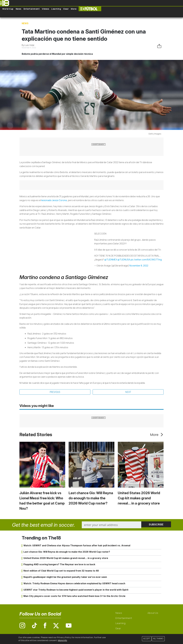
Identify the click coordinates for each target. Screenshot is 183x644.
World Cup (8, 9)
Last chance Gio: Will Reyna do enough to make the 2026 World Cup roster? (91, 499)
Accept (147, 639)
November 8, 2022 (139, 266)
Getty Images (155, 134)
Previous (55, 392)
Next (128, 392)
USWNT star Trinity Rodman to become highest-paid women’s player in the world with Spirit (76, 590)
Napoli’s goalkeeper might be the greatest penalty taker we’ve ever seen (65, 577)
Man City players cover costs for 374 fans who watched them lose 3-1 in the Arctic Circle (74, 596)
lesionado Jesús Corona (54, 200)
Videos (45, 9)
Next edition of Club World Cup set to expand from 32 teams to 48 (61, 571)
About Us (153, 613)
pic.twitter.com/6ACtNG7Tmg (146, 260)
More (74, 9)
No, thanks (158, 639)
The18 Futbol (90, 9)
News (19, 9)
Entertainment (32, 9)
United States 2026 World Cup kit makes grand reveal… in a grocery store (139, 499)
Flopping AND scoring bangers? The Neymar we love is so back (59, 565)
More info (62, 640)
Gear (66, 9)
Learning (56, 9)
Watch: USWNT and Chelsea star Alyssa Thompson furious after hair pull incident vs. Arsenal (77, 546)
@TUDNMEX (111, 260)
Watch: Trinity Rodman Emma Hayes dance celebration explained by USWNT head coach (74, 584)
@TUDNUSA (124, 260)
